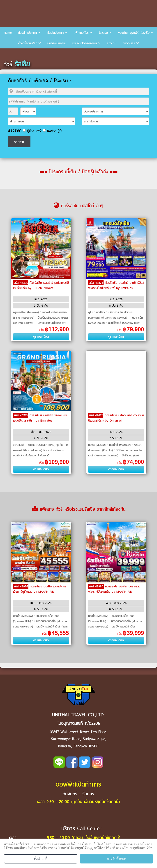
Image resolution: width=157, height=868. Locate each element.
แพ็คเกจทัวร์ (81, 33)
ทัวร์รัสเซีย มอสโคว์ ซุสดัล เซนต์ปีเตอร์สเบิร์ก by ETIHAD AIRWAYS (41, 285)
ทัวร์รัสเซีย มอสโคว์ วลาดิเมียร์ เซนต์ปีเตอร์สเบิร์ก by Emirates (40, 418)
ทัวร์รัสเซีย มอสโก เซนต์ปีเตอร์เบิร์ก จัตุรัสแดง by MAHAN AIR (40, 589)
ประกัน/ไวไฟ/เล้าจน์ (85, 43)
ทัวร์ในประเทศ (55, 33)
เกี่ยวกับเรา (128, 43)
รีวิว (109, 43)
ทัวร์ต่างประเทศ (27, 33)
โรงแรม (103, 33)
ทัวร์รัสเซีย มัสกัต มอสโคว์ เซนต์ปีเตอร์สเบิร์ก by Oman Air (116, 418)
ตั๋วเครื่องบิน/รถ (28, 43)
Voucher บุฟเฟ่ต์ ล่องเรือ (134, 33)
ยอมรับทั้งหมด (117, 859)
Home (8, 33)
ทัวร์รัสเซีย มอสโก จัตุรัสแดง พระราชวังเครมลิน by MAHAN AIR (114, 589)
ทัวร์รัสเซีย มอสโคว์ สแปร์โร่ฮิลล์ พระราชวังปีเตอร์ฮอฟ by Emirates (116, 285)
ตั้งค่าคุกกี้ (41, 859)
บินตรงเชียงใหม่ (57, 43)
